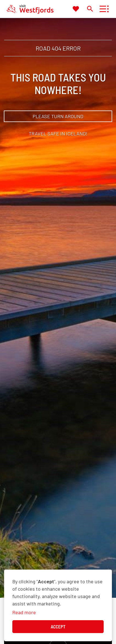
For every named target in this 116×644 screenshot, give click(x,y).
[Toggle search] (90, 9)
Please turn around (58, 116)
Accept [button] (58, 626)
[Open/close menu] (103, 9)
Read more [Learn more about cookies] (24, 612)
